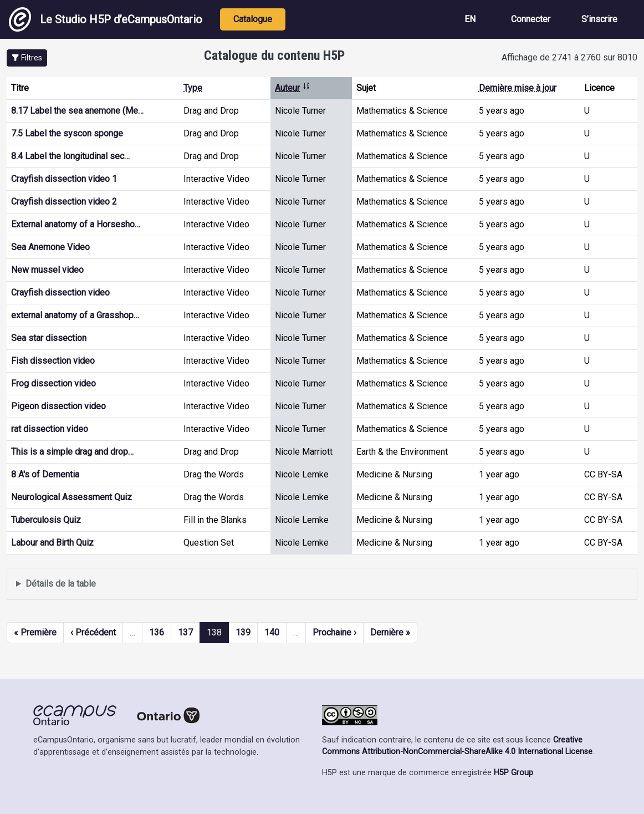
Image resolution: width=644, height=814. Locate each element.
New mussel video (47, 270)
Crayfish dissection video (60, 292)
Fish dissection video (53, 361)
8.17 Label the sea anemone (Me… (77, 111)
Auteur (293, 88)
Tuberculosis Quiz (46, 520)
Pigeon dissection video (58, 406)
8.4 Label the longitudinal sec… (70, 156)
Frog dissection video (53, 383)
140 (272, 632)
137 (185, 632)
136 (157, 632)
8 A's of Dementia (45, 474)
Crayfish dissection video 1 (64, 179)
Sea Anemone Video (50, 247)
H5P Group (513, 773)
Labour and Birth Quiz (52, 543)
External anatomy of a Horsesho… (76, 224)
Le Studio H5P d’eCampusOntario (106, 19)
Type (193, 88)
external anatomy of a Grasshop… (75, 315)
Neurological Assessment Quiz (71, 497)
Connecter (531, 19)
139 (243, 632)
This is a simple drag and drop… (72, 452)
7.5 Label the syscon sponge (67, 133)
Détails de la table (61, 584)
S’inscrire (599, 19)
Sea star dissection (49, 338)
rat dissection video (50, 429)
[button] (27, 58)
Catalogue (253, 19)
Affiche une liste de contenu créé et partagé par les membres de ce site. (322, 584)
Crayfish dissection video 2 (64, 202)
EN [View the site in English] (470, 19)
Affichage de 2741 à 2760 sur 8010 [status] (569, 57)
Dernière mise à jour (518, 88)
